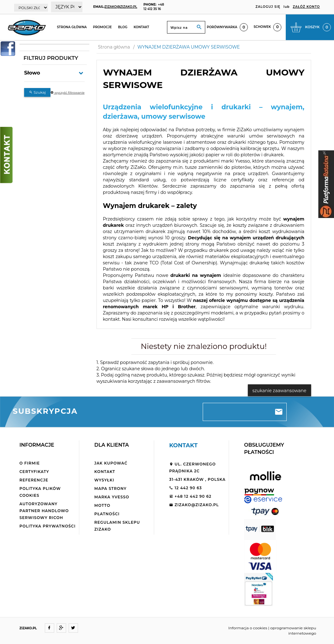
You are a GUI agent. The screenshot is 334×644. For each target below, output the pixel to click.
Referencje (34, 480)
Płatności (107, 514)
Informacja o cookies (248, 628)
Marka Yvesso (112, 497)
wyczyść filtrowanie (67, 93)
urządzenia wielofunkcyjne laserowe (142, 142)
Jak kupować (111, 463)
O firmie (30, 463)
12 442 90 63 (185, 488)
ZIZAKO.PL (28, 628)
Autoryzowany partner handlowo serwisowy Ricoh (44, 511)
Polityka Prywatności (47, 526)
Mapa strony (110, 488)
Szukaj (37, 92)
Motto (102, 505)
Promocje (102, 27)
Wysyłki (104, 480)
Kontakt (141, 27)
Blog (123, 27)
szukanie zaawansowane (279, 391)
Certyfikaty (34, 472)
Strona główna (72, 27)
